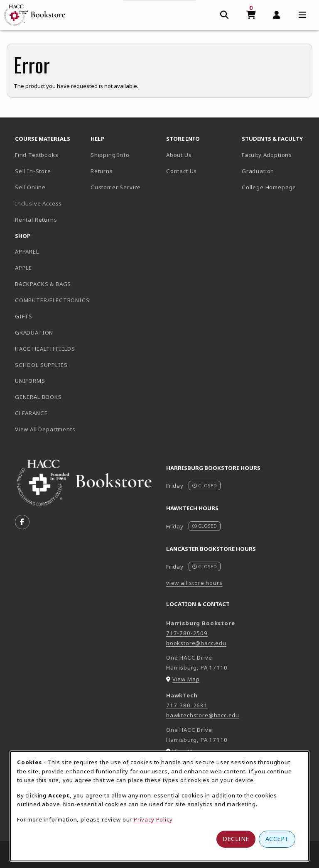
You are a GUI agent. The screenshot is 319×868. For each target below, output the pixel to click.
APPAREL (27, 252)
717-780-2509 (187, 633)
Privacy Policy (153, 819)
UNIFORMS (30, 381)
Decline (236, 839)
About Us (179, 155)
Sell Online (30, 187)
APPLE (23, 268)
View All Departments (45, 429)
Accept (277, 839)
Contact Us (182, 171)
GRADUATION (34, 333)
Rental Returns (36, 220)
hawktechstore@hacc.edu (203, 715)
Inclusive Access (38, 203)
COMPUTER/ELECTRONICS (49, 300)
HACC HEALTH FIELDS (45, 349)
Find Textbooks (37, 155)
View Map (186, 679)
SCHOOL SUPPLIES (41, 365)
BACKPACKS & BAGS (43, 284)
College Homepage (276, 187)
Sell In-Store (33, 171)
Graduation (258, 171)
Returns (102, 171)
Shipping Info (110, 155)
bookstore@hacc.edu (196, 643)
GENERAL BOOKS (38, 397)
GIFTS (24, 316)
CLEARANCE (31, 413)
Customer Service (116, 187)
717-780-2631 (187, 705)
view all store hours (194, 583)
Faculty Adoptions (267, 155)
